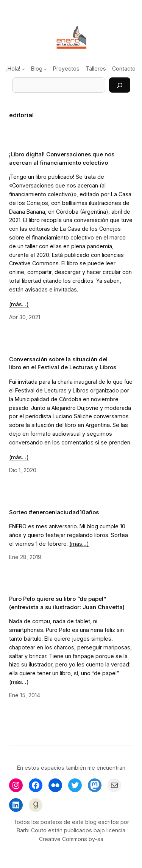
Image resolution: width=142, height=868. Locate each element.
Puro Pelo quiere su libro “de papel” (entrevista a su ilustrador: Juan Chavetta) (67, 603)
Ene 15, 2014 (25, 695)
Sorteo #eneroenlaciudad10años (54, 512)
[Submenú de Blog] (45, 69)
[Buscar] (120, 85)
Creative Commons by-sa (71, 839)
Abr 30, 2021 (25, 317)
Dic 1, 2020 (23, 470)
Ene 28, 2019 (25, 557)
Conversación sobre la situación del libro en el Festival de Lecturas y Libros (63, 363)
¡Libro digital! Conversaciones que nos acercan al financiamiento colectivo (62, 158)
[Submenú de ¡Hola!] (23, 69)
